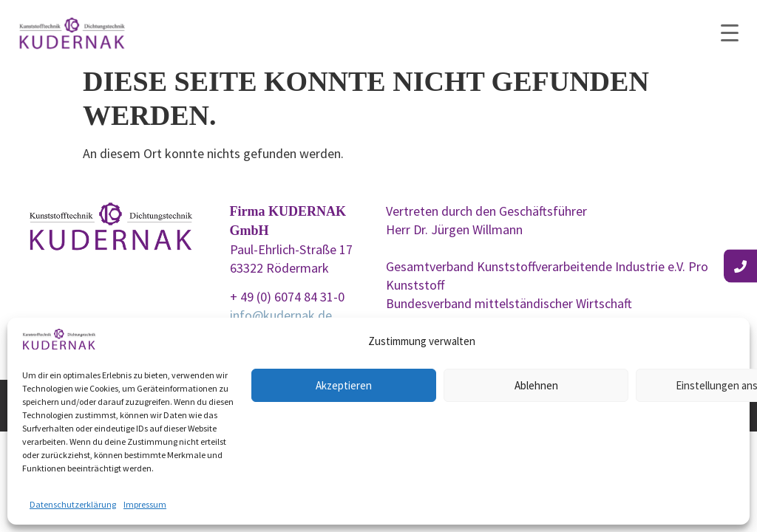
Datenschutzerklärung (73, 504)
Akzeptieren (344, 385)
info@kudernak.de (281, 315)
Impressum (145, 504)
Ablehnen (536, 385)
